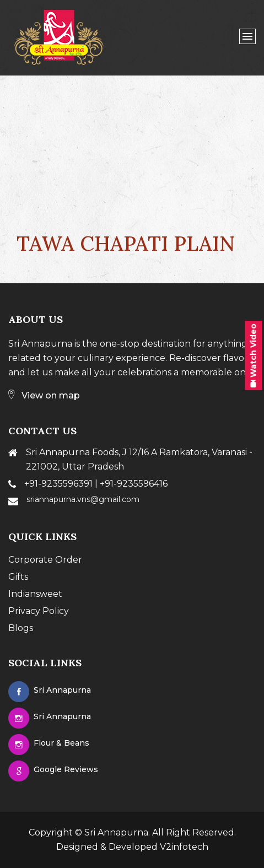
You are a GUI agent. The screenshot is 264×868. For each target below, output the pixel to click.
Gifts (18, 577)
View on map (44, 395)
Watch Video (254, 355)
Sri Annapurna (116, 832)
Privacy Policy (39, 611)
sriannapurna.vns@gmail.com (83, 499)
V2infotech (184, 847)
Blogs (21, 628)
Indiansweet (35, 594)
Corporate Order (45, 560)
